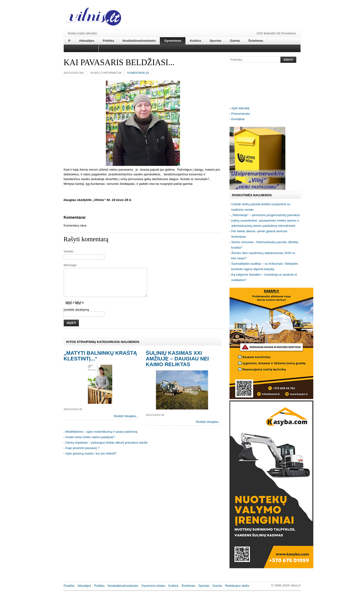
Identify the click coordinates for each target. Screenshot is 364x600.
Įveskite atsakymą (76, 315)
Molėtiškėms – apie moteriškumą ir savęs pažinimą (101, 437)
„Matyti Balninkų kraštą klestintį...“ (100, 361)
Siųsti (71, 329)
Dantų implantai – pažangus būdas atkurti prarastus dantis (107, 448)
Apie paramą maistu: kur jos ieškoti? (91, 459)
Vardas (69, 251)
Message (70, 265)
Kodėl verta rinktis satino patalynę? (90, 443)
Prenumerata (241, 114)
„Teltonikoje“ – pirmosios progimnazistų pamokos (266, 215)
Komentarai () (138, 73)
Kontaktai (238, 119)
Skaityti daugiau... (126, 422)
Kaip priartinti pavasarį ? (83, 454)
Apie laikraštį (240, 108)
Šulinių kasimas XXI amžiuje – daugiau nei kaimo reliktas (177, 364)
